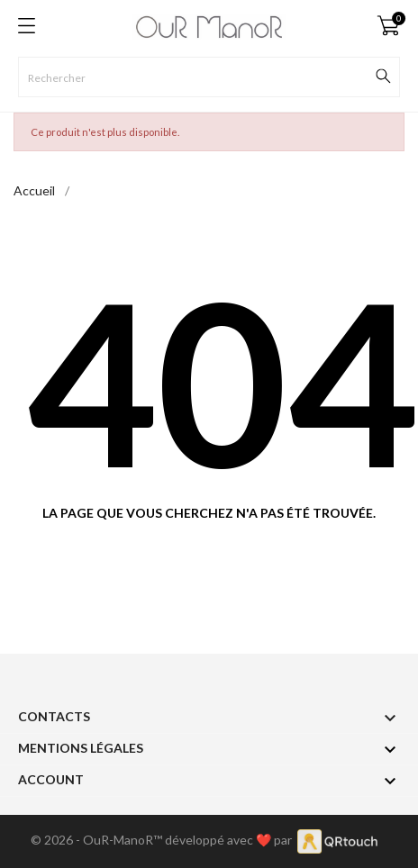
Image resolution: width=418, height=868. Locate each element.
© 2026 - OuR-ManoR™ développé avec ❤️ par (164, 840)
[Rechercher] (209, 77)
